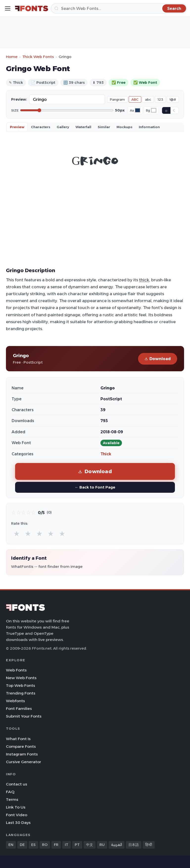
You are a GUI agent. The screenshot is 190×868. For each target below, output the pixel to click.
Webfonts (15, 701)
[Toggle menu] (8, 8)
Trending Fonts (21, 693)
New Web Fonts (21, 678)
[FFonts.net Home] (32, 8)
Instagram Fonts (22, 754)
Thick (106, 454)
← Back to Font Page (95, 487)
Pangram (117, 99)
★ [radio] (17, 534)
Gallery (63, 127)
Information (149, 127)
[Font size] (67, 110)
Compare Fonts (21, 746)
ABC (135, 99)
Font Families (19, 709)
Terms (12, 799)
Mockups (124, 127)
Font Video (17, 815)
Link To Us (16, 807)
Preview (17, 127)
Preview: (19, 99)
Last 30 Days (18, 823)
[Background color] (154, 110)
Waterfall (83, 127)
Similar (104, 127)
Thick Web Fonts (38, 57)
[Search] (119, 8)
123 (160, 99)
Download (158, 359)
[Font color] (138, 110)
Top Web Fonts (21, 685)
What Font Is (18, 739)
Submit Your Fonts (24, 716)
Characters (41, 127)
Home (12, 57)
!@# (173, 99)
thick (144, 280)
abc (148, 99)
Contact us (17, 784)
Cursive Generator (24, 762)
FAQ (10, 792)
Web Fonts (16, 670)
